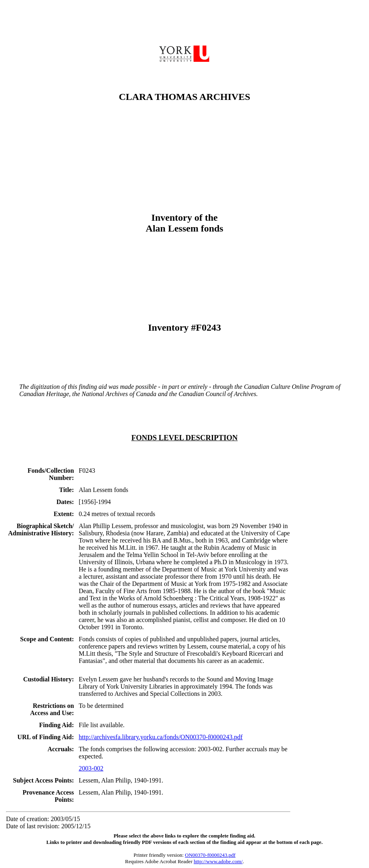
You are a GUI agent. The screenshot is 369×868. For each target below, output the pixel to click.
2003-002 (91, 768)
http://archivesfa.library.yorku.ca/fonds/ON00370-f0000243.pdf (161, 737)
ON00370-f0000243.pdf (210, 855)
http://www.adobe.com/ (218, 861)
